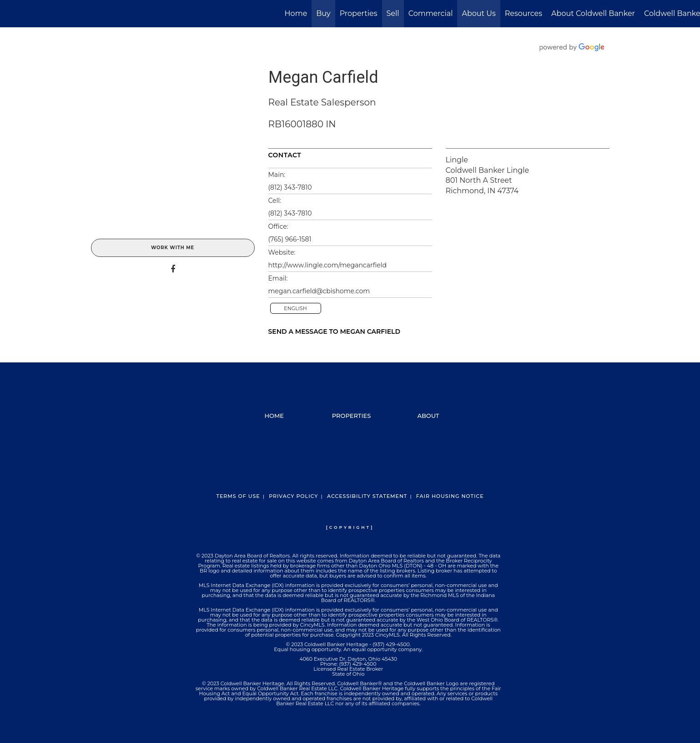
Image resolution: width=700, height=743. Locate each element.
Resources (524, 13)
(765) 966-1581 (290, 239)
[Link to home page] (12, 14)
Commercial (431, 13)
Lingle (457, 160)
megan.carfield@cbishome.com (319, 291)
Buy (323, 13)
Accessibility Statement (367, 496)
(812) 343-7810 (290, 187)
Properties (359, 13)
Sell (393, 13)
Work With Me (173, 248)
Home (296, 13)
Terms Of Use (238, 496)
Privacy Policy (293, 496)
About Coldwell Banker (593, 13)
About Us (478, 13)
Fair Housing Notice (450, 496)
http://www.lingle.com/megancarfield (328, 265)
